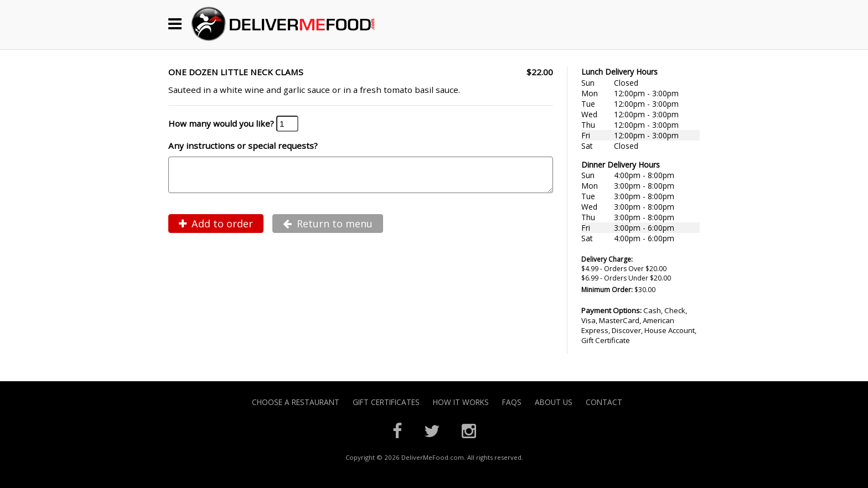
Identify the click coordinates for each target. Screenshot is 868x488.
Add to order (216, 230)
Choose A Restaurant (296, 402)
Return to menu (328, 230)
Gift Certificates (386, 402)
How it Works (461, 402)
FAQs (512, 402)
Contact (604, 402)
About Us (554, 402)
